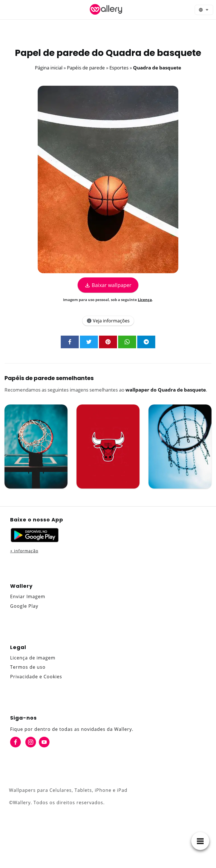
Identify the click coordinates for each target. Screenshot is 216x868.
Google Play (24, 606)
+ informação (24, 551)
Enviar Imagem (28, 596)
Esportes (119, 68)
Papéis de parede (86, 68)
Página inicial (49, 68)
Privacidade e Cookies (36, 677)
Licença (145, 300)
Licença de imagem (33, 658)
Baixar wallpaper (108, 285)
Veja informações (108, 321)
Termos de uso (28, 667)
